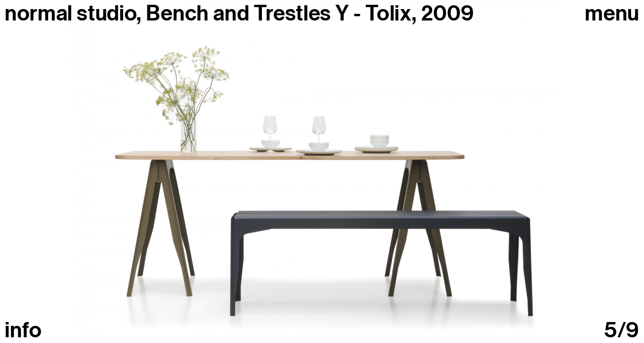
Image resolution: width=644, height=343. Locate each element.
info (23, 330)
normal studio (71, 13)
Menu (612, 14)
